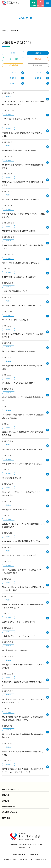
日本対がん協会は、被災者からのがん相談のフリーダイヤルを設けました (23, 571)
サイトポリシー (34, 854)
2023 (38, 78)
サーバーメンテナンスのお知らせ (15, 320)
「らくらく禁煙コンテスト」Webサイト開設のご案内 (22, 449)
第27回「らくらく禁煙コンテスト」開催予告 (19, 555)
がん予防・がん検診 (10, 812)
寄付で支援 (41, 4)
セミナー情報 (13, 59)
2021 (38, 83)
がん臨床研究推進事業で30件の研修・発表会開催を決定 (23, 367)
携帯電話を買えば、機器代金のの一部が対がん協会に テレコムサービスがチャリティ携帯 (23, 771)
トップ (4, 31)
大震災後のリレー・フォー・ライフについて (19, 622)
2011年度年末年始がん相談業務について (19, 119)
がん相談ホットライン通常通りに (15, 510)
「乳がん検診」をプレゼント (13, 478)
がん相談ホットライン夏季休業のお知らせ (19, 383)
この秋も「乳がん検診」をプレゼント (16, 291)
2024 (13, 78)
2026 (13, 73)
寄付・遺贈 (6, 818)
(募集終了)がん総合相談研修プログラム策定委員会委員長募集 (23, 434)
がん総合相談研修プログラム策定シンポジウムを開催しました (23, 215)
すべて (13, 53)
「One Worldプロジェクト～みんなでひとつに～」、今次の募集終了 (23, 494)
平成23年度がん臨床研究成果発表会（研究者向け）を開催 (23, 135)
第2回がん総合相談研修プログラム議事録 (19, 150)
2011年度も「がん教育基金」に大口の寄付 (19, 277)
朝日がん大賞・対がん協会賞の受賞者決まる (20, 351)
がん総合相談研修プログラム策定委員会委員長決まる (23, 399)
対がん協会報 (13, 65)
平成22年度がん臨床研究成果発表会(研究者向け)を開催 (23, 753)
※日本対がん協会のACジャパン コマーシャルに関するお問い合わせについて (23, 701)
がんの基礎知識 (8, 807)
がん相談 (34, 4)
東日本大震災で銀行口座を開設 (15, 650)
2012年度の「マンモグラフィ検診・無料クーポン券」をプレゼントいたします (23, 103)
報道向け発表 (38, 65)
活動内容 (6, 795)
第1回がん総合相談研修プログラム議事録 (19, 231)
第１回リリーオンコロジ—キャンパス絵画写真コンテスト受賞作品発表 (23, 525)
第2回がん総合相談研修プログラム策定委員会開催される (23, 166)
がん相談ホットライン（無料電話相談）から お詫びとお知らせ (23, 666)
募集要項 (38, 59)
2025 (38, 73)
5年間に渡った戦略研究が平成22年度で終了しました (23, 684)
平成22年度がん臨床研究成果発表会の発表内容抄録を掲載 (23, 736)
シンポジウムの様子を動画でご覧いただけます (21, 200)
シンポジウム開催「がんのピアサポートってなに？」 (22, 306)
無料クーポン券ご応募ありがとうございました (21, 263)
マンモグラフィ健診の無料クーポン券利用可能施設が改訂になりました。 (23, 416)
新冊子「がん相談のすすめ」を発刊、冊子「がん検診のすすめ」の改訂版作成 (23, 606)
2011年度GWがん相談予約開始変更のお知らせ (22, 541)
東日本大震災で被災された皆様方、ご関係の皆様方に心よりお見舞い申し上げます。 (23, 718)
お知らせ (38, 53)
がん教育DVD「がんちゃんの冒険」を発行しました (22, 464)
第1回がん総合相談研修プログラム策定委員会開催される (23, 247)
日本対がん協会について (12, 790)
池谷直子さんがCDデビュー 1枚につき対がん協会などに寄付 (23, 336)
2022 (13, 83)
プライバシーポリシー (19, 854)
